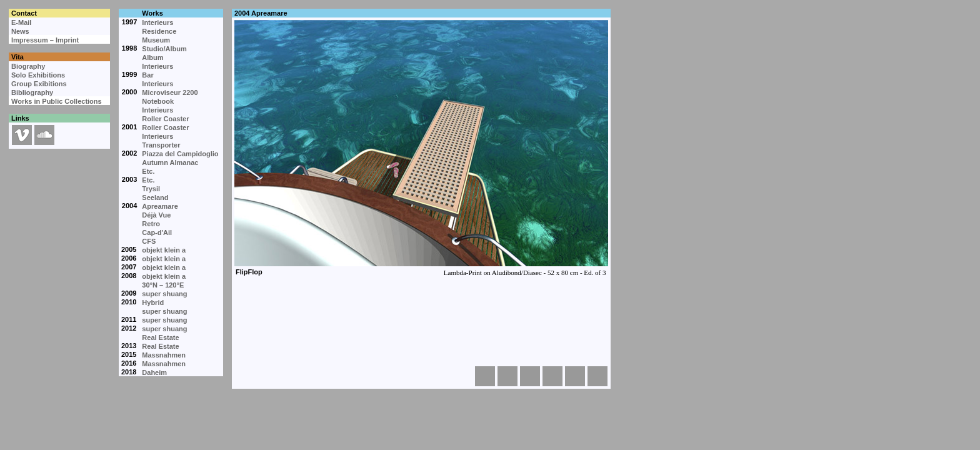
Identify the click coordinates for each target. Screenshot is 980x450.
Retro (151, 224)
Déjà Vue (156, 215)
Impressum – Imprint (45, 40)
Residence (159, 31)
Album (152, 57)
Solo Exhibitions (38, 75)
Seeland (155, 197)
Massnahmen (164, 355)
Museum (156, 40)
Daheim (154, 372)
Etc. (148, 171)
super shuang (164, 294)
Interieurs (157, 22)
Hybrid (153, 302)
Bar (147, 75)
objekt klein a (164, 250)
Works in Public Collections (57, 101)
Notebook (158, 101)
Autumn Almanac (170, 162)
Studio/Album (164, 49)
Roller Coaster (165, 119)
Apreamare (160, 206)
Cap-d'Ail (157, 232)
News (20, 31)
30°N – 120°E (163, 285)
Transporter (161, 145)
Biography (28, 66)
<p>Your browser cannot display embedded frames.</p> (421, 169)
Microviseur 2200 (170, 92)
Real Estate (160, 337)
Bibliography (32, 92)
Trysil (151, 189)
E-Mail (21, 22)
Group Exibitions (39, 84)
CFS (149, 241)
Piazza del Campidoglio (180, 154)
